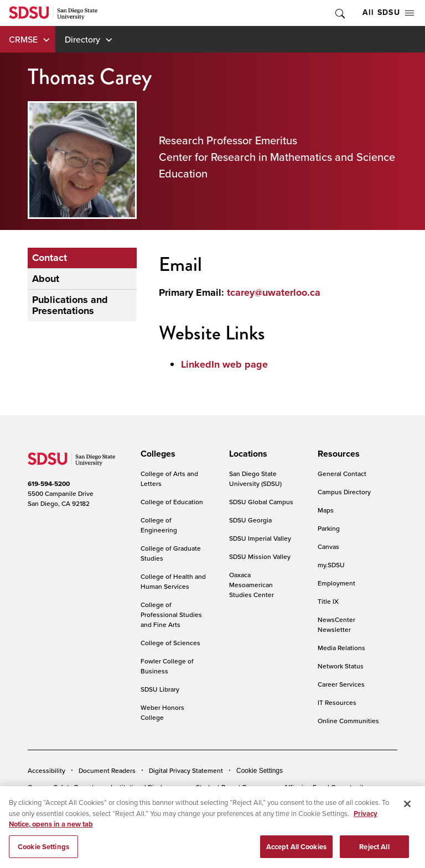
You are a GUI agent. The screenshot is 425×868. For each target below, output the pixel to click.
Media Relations (341, 648)
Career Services (341, 684)
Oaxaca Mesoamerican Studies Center (252, 585)
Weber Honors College (162, 712)
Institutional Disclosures (147, 787)
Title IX (328, 601)
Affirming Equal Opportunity (325, 787)
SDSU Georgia (250, 520)
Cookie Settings (260, 771)
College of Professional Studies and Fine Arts (171, 615)
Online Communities (348, 721)
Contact (50, 258)
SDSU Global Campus (261, 502)
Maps (326, 510)
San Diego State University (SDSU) (255, 479)
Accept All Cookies (296, 853)
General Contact (342, 474)
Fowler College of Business (167, 666)
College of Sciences (170, 643)
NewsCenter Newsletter (336, 624)
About (46, 279)
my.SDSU (331, 565)
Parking (329, 528)
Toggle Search (339, 13)
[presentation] (156, 454)
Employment (336, 583)
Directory (82, 39)
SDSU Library (160, 689)
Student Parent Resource (233, 787)
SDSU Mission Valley (260, 556)
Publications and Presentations (70, 305)
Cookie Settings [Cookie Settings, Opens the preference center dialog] (43, 853)
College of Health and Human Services (173, 581)
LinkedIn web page (224, 364)
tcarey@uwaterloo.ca (274, 292)
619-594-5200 (49, 484)
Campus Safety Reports (63, 787)
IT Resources (337, 702)
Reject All (374, 853)
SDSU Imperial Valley (260, 538)
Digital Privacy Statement (186, 770)
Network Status (341, 666)
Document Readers (107, 770)
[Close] (407, 811)
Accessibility (46, 770)
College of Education (172, 502)
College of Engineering (159, 525)
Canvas (328, 547)
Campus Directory (344, 492)
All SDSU (388, 12)
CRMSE (23, 39)
